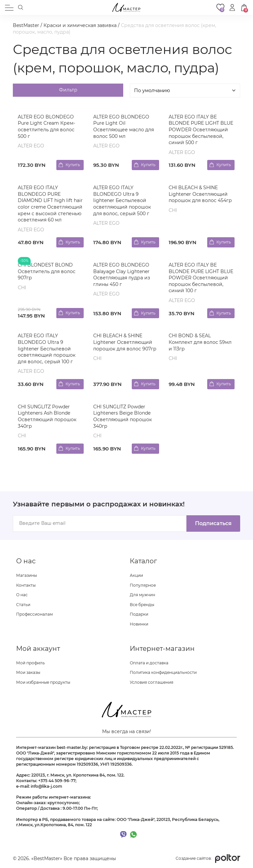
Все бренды (142, 605)
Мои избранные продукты (43, 682)
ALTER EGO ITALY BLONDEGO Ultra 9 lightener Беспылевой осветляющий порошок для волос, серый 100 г (47, 348)
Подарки (139, 614)
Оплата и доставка (149, 663)
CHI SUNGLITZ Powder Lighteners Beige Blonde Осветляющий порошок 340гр (123, 416)
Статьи (23, 605)
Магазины (27, 575)
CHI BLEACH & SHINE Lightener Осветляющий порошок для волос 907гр (125, 342)
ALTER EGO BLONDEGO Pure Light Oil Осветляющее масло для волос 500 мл (124, 127)
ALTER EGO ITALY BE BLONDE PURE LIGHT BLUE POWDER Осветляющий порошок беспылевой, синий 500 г (201, 130)
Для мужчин (142, 595)
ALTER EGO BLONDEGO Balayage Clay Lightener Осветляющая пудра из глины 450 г (122, 275)
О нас (22, 595)
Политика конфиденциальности (163, 672)
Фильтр (68, 90)
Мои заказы (28, 672)
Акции (136, 575)
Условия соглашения (152, 682)
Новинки (139, 624)
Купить (73, 165)
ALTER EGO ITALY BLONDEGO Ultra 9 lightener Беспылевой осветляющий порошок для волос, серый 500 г (122, 200)
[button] (232, 8)
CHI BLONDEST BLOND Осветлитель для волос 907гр (47, 271)
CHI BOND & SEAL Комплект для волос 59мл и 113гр (200, 342)
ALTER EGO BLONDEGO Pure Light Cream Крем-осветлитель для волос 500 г (46, 127)
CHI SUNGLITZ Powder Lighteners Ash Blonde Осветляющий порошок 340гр (47, 416)
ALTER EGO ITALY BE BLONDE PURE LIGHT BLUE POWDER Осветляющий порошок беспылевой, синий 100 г (201, 278)
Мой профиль (30, 663)
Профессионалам (34, 614)
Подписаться (213, 523)
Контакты (26, 585)
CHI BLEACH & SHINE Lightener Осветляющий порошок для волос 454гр (200, 194)
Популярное (143, 585)
